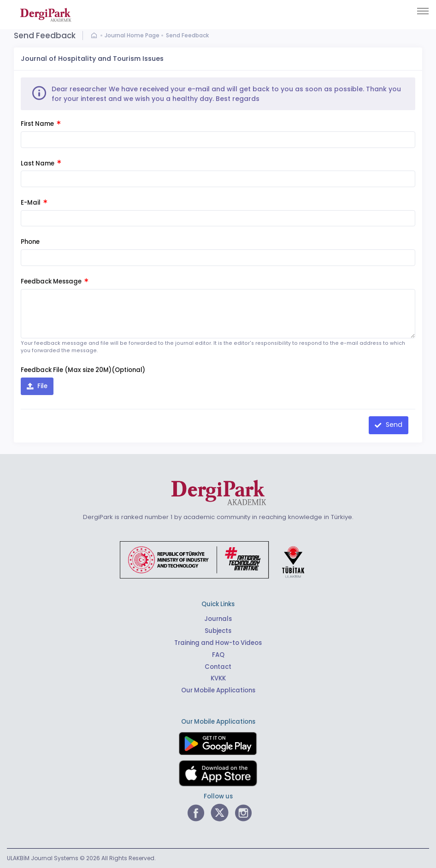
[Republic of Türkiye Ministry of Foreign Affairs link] (218, 559)
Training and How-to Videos (218, 643)
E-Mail (34, 203)
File (42, 386)
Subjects (218, 631)
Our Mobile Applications (218, 690)
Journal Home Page (132, 35)
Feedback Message (54, 281)
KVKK (218, 678)
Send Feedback (187, 35)
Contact (218, 667)
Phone (30, 242)
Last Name (41, 163)
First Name (41, 124)
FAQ (218, 655)
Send (393, 425)
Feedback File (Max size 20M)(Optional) (83, 370)
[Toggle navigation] (423, 11)
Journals (218, 619)
